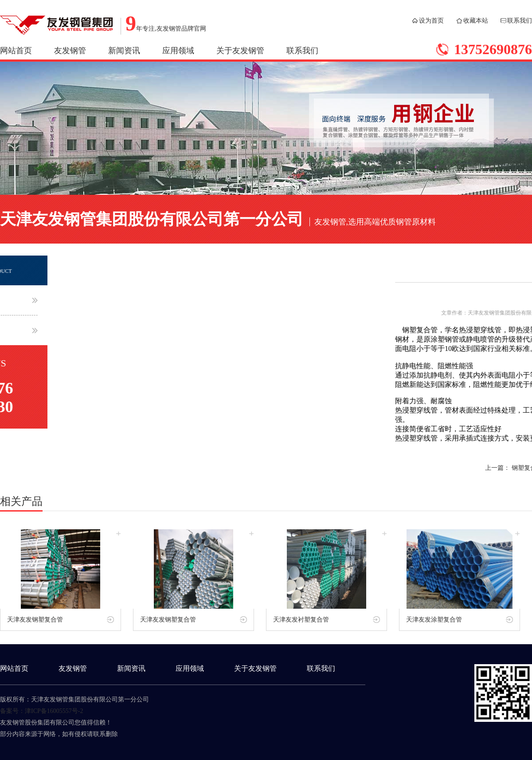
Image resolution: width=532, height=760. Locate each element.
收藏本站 (476, 21)
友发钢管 (70, 51)
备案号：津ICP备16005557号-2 (41, 711)
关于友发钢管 (240, 51)
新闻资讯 (124, 51)
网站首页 (16, 51)
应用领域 (178, 51)
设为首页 (431, 21)
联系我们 (520, 21)
